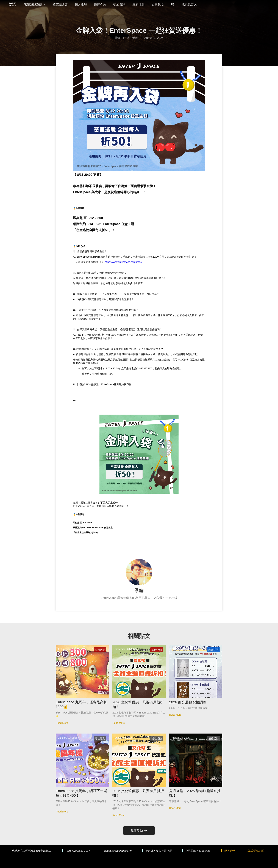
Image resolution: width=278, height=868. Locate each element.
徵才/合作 (230, 851)
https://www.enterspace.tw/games (123, 262)
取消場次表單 (255, 851)
